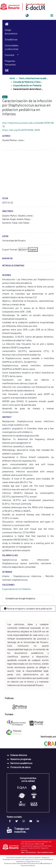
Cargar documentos (11, 32)
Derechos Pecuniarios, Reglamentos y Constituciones (28, 859)
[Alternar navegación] (52, 16)
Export (33, 249)
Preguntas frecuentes (10, 63)
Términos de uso (31, 852)
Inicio (12, 78)
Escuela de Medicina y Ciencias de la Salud (28, 82)
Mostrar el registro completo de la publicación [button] (28, 608)
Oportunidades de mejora (45, 852)
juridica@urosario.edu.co (32, 862)
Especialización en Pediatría (27, 85)
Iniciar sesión (37, 15)
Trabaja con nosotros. (18, 830)
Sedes (23, 852)
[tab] (28, 598)
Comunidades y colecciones (12, 47)
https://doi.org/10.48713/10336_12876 (21, 130)
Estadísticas (11, 39)
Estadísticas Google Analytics (20, 598)
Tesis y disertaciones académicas (34, 78)
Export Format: (10, 249)
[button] (27, 16)
